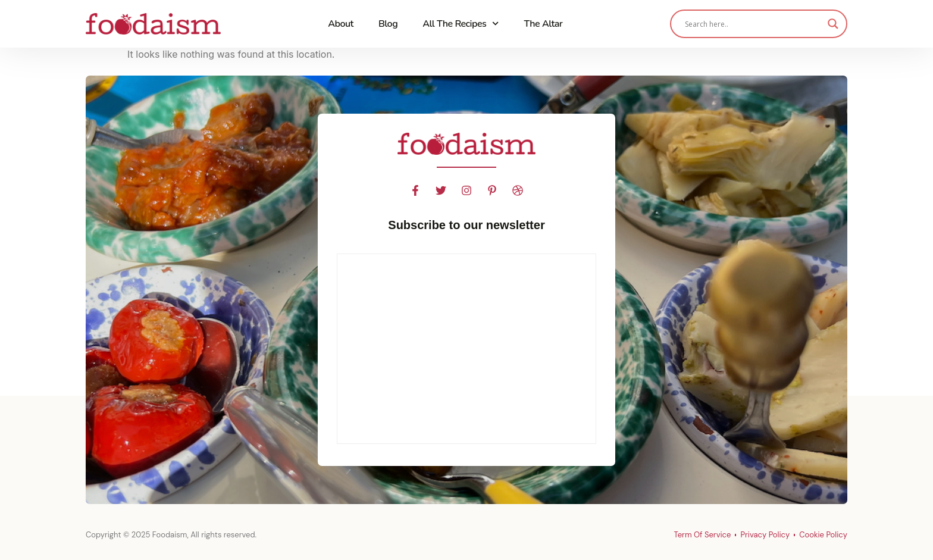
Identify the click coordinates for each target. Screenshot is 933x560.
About (341, 24)
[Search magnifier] (833, 24)
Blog (388, 24)
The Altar (543, 24)
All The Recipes (461, 24)
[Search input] (753, 24)
